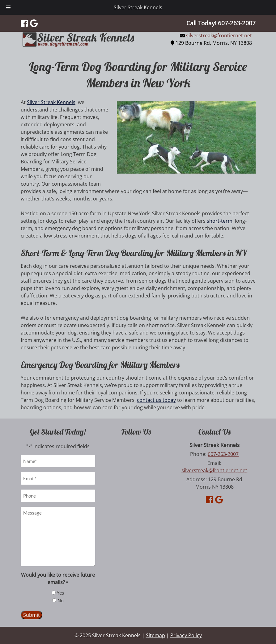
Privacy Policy (186, 635)
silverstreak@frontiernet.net (219, 36)
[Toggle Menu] (8, 7)
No (61, 600)
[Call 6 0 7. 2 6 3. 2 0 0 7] (237, 23)
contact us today (156, 400)
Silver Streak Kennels (138, 7)
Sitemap (155, 635)
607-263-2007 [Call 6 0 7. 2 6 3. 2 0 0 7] (223, 454)
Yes (60, 593)
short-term (220, 221)
